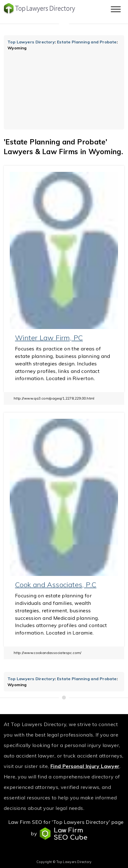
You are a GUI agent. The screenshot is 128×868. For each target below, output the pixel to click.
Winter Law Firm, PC (49, 338)
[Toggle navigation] (116, 10)
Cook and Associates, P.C (56, 585)
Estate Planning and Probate (87, 42)
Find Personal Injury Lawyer (85, 766)
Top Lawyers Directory (31, 42)
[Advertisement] (64, 88)
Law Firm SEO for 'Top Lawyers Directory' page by (66, 830)
